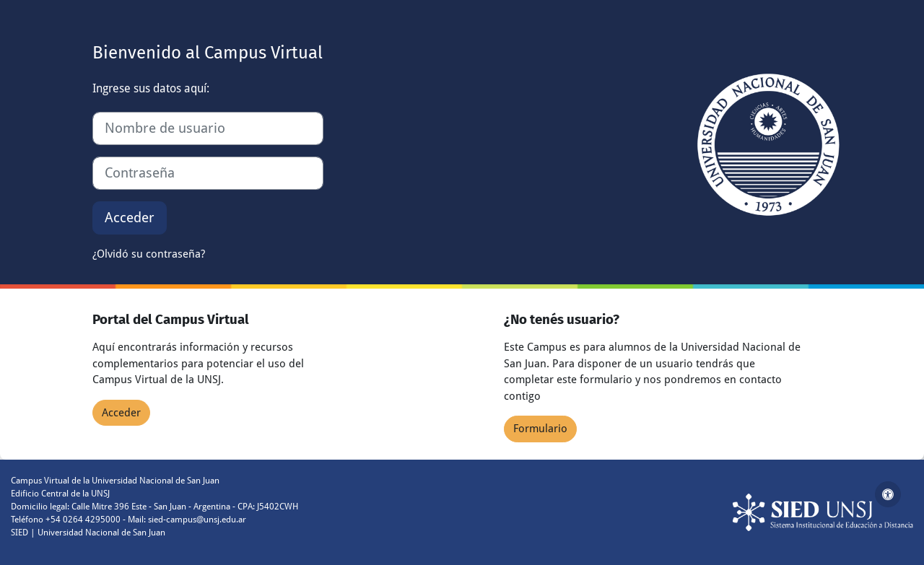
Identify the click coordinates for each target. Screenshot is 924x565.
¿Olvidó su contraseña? (149, 254)
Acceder (130, 218)
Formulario (540, 429)
